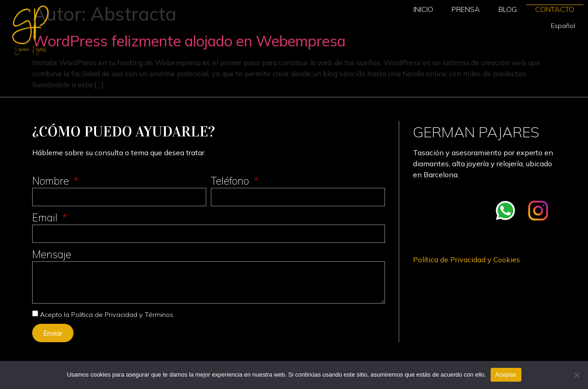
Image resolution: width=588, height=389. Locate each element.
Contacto (555, 9)
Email (46, 217)
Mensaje (52, 254)
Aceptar (506, 375)
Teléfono (231, 181)
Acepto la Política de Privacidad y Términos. (107, 315)
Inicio (423, 9)
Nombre (52, 181)
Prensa (466, 9)
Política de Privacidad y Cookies (466, 259)
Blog (508, 9)
